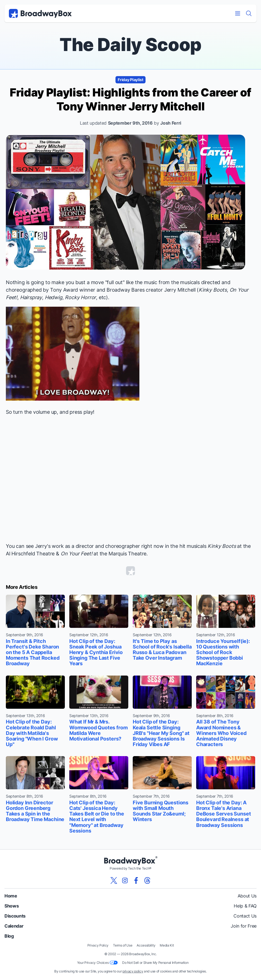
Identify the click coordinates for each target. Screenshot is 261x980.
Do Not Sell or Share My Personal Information (155, 963)
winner (87, 290)
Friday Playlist (130, 80)
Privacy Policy (98, 945)
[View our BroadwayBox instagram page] (125, 880)
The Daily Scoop (130, 44)
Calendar (14, 926)
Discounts (15, 916)
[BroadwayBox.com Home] (40, 13)
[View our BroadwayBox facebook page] (136, 880)
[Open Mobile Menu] (238, 13)
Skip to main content (130, 0)
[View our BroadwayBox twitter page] (114, 880)
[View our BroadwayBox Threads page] (147, 880)
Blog (9, 936)
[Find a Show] (249, 13)
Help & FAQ (245, 906)
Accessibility (146, 945)
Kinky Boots (213, 290)
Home (11, 896)
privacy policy (133, 971)
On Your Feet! (77, 554)
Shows (12, 906)
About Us (247, 896)
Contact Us (245, 916)
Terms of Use (123, 945)
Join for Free (244, 926)
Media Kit (167, 945)
